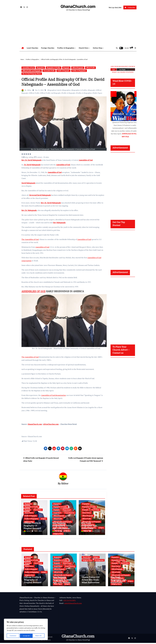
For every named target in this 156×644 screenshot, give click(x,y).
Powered (23, 641)
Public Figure (98, 93)
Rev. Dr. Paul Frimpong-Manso (32, 74)
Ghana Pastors (29, 513)
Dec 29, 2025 (96, 531)
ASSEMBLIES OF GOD (34, 291)
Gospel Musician (69, 513)
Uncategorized (99, 559)
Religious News (58, 534)
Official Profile (90, 68)
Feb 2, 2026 (38, 531)
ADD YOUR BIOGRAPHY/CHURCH (123, 66)
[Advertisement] (78, 30)
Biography (66, 68)
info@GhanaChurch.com (73, 604)
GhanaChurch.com (78, 6)
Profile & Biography (63, 71)
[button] (135, 48)
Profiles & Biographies (66, 48)
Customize (13, 636)
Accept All (39, 636)
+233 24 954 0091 (69, 601)
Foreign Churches (48, 48)
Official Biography (78, 68)
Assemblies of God (28, 68)
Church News (84, 48)
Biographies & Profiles (54, 68)
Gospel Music (57, 513)
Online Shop (98, 48)
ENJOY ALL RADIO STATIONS (123, 72)
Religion (44, 519)
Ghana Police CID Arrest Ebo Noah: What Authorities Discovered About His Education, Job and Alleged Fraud (91, 585)
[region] (26, 630)
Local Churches (32, 48)
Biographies (40, 68)
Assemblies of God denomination (54, 395)
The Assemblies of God (30, 239)
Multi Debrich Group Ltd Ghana (39, 641)
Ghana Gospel (67, 510)
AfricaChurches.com (51, 424)
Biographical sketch (55, 90)
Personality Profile (49, 71)
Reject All (26, 636)
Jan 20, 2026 (67, 531)
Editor (29, 90)
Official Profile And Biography (32, 71)
